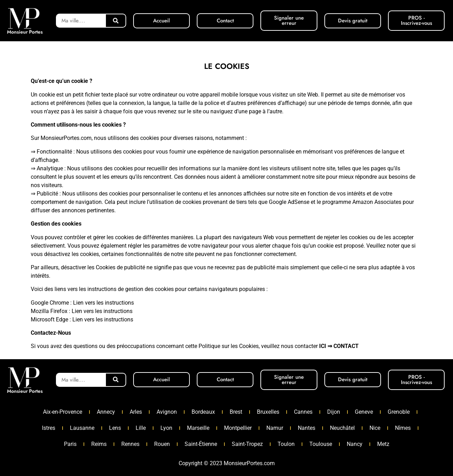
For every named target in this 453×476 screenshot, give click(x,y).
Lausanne (82, 428)
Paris (70, 444)
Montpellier (238, 428)
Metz (383, 444)
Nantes (307, 428)
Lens (115, 428)
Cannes (303, 412)
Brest (236, 412)
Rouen (162, 444)
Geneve (364, 412)
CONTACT (346, 346)
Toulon (286, 444)
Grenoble (399, 412)
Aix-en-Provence (63, 412)
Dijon (334, 412)
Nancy (355, 444)
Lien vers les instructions (103, 303)
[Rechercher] (116, 21)
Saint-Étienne (201, 444)
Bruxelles (268, 412)
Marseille (198, 428)
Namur (275, 428)
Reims (99, 444)
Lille (141, 428)
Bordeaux (203, 412)
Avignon (167, 412)
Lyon (166, 428)
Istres (49, 428)
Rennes (130, 444)
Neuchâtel (342, 428)
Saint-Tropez (247, 444)
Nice (375, 428)
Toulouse (321, 444)
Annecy (106, 412)
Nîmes (403, 428)
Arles (136, 412)
